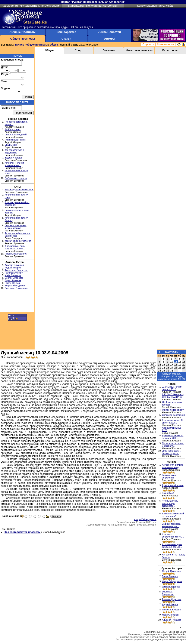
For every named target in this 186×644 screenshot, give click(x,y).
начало (20, 45)
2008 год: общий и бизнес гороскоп (171, 452)
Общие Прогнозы (23, 39)
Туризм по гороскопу (173, 410)
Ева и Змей (11, 145)
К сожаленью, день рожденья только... (15, 247)
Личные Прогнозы (23, 32)
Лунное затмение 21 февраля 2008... (173, 437)
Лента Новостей (110, 32)
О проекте (148, 44)
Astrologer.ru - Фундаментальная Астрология (31, 6)
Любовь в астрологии (16, 178)
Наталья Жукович (14, 273)
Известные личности (139, 50)
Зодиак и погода (13, 158)
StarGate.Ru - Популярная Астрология (93, 6)
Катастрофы (170, 50)
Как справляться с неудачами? (14, 151)
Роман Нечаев (12, 283)
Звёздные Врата (177, 632)
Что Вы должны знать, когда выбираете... (170, 503)
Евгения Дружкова (172, 599)
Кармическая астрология (18, 241)
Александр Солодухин (16, 270)
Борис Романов (13, 280)
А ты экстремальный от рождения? (173, 515)
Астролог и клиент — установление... (16, 164)
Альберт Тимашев (14, 265)
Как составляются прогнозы (23, 532)
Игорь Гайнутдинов (15, 286)
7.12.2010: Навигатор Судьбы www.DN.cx (173, 396)
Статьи (66, 39)
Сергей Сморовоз (14, 278)
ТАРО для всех (13, 129)
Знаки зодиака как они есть (19, 189)
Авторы (110, 39)
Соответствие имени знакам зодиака (16, 227)
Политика (109, 50)
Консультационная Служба (155, 6)
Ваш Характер (66, 32)
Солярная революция (173, 415)
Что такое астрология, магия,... (173, 535)
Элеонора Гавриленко (16, 288)
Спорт (79, 50)
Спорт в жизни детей (16, 135)
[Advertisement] (17, 302)
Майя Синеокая (13, 275)
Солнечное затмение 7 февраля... (173, 444)
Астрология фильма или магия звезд (173, 466)
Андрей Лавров (13, 268)
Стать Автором (165, 44)
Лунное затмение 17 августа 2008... (173, 421)
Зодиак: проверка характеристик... (171, 525)
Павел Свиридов (171, 586)
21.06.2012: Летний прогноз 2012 (172, 388)
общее (54, 45)
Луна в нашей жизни (15, 140)
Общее (49, 50)
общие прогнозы (37, 45)
